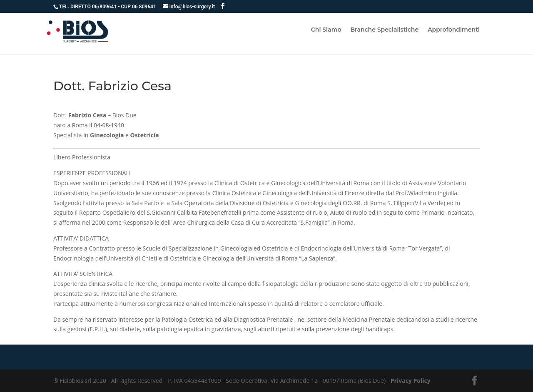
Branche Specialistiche (384, 30)
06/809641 (105, 7)
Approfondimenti (454, 30)
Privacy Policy (411, 381)
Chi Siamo (326, 30)
